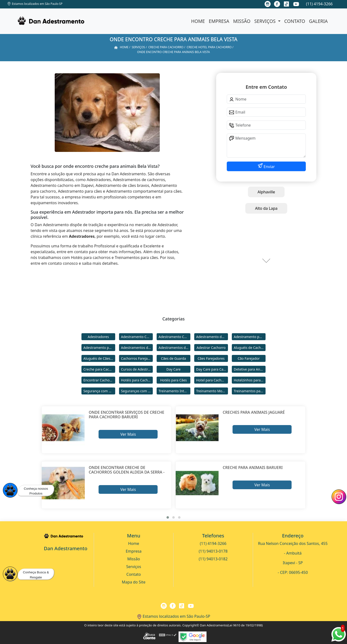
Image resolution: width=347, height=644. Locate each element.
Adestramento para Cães (99, 348)
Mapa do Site (134, 582)
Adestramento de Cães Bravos (212, 337)
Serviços (265, 21)
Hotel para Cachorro (212, 380)
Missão (242, 21)
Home (198, 21)
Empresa (219, 21)
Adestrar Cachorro (211, 348)
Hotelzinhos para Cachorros (250, 380)
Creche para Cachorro (99, 369)
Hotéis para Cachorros (137, 380)
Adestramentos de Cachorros (137, 348)
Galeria (318, 21)
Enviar (269, 167)
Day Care (174, 369)
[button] (168, 517)
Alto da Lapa (266, 208)
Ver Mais (128, 434)
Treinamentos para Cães (250, 391)
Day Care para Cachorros (212, 369)
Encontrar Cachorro (99, 380)
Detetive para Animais (250, 369)
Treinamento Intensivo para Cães (174, 391)
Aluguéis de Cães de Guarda (99, 358)
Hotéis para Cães (174, 380)
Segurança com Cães (99, 391)
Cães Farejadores (211, 358)
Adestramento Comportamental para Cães (174, 337)
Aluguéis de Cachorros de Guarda (250, 348)
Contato (295, 21)
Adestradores (98, 337)
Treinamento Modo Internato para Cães (212, 391)
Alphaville (266, 192)
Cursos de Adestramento (137, 369)
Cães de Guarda (173, 358)
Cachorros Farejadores (137, 358)
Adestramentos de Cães (174, 348)
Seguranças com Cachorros (137, 391)
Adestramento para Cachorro (250, 337)
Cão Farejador (249, 358)
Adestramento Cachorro (137, 337)
